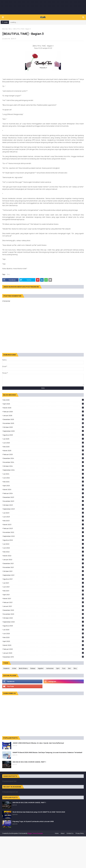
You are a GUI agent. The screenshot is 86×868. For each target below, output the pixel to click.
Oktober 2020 (43, 618)
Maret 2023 (43, 524)
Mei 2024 (43, 482)
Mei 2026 (43, 400)
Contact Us (70, 833)
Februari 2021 (43, 602)
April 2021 (43, 595)
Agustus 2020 (43, 626)
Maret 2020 (43, 645)
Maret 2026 (43, 408)
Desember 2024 (43, 458)
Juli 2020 (43, 630)
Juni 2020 (43, 634)
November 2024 (43, 462)
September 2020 (43, 622)
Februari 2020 (43, 649)
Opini (58, 668)
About (63, 833)
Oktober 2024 (43, 466)
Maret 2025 (43, 451)
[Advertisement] (43, 7)
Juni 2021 (43, 587)
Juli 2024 (43, 474)
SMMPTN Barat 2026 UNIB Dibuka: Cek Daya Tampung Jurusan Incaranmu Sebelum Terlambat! (47, 752)
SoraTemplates (13, 833)
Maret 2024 (43, 489)
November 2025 (43, 423)
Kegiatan (41, 668)
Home (57, 833)
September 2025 (43, 431)
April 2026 (43, 404)
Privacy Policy (80, 833)
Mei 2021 (43, 591)
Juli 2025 (43, 439)
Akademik (6, 668)
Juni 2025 (43, 443)
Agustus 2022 (43, 540)
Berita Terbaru (23, 668)
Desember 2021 (43, 563)
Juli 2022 (43, 544)
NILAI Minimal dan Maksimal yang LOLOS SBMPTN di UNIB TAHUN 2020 (39, 812)
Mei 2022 (43, 552)
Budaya (33, 668)
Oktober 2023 (43, 505)
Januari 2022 (43, 560)
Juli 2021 (43, 583)
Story (10, 29)
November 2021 (43, 567)
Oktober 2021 (43, 571)
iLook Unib (7, 39)
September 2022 (43, 536)
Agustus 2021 (43, 579)
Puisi (64, 668)
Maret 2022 (43, 556)
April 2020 (43, 641)
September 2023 (43, 509)
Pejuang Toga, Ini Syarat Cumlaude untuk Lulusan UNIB (33, 821)
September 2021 (43, 575)
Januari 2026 (43, 415)
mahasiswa (50, 668)
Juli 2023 (43, 513)
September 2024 (43, 470)
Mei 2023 (43, 521)
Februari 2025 (43, 454)
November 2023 (43, 501)
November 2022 (43, 532)
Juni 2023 (43, 517)
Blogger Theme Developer (35, 833)
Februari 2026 (43, 412)
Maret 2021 (43, 598)
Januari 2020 (43, 653)
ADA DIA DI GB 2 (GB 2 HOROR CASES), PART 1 (29, 762)
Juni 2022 (43, 548)
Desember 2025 (43, 419)
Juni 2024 (43, 478)
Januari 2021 (43, 606)
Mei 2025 (43, 447)
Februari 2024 (43, 493)
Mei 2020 (43, 637)
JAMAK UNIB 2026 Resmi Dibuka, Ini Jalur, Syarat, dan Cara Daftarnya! (38, 743)
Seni (69, 668)
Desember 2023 (43, 497)
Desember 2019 (43, 657)
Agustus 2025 (43, 435)
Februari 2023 (43, 528)
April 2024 (43, 486)
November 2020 (43, 614)
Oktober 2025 (43, 427)
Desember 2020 (43, 610)
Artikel (14, 668)
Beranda (5, 29)
